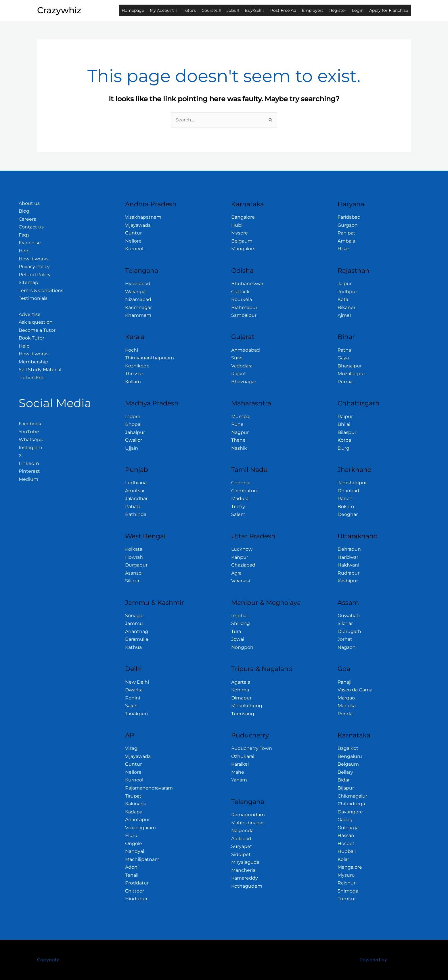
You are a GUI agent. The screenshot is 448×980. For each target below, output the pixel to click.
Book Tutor (31, 338)
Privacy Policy (34, 267)
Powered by (373, 960)
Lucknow (242, 549)
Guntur (133, 233)
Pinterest (29, 471)
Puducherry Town (252, 748)
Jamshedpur (352, 483)
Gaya (343, 358)
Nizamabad (138, 299)
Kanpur (240, 557)
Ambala (346, 241)
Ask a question (36, 322)
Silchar (345, 623)
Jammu (134, 623)
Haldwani (348, 565)
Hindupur (136, 899)
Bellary (345, 772)
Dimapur (241, 698)
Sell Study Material (40, 370)
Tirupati (134, 796)
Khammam (138, 315)
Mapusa (347, 706)
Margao (346, 698)
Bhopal (133, 424)
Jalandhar (136, 498)
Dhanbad (348, 491)
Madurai (240, 498)
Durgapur (136, 565)
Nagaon (347, 647)
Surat (237, 358)
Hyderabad (138, 284)
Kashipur (348, 581)
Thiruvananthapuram (150, 358)
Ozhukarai (243, 756)
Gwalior (134, 440)
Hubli (237, 225)
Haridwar (348, 557)
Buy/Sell (255, 10)
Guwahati (349, 616)
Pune (237, 424)
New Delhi (137, 682)
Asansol (134, 573)
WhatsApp (31, 440)
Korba (344, 440)
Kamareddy (245, 878)
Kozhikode (137, 366)
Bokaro (346, 507)
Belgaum (242, 241)
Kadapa (134, 812)
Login (358, 10)
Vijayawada (138, 225)
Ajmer (344, 315)
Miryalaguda (245, 862)
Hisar (343, 249)
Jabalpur (135, 432)
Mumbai (241, 416)
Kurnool (134, 249)
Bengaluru (350, 756)
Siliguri (133, 581)
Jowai (238, 639)
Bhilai (344, 424)
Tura (236, 631)
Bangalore (243, 217)
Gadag (345, 820)
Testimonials (33, 298)
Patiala (133, 507)
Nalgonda (242, 831)
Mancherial (244, 870)
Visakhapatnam (143, 217)
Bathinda (136, 514)
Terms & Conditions (41, 290)
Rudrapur (349, 573)
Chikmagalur (352, 796)
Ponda (345, 714)
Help (24, 251)
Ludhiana (136, 483)
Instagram (30, 448)
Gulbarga (348, 828)
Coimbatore (245, 491)
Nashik (239, 448)
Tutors (189, 10)
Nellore (133, 241)
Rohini (133, 698)
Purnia (345, 382)
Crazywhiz (59, 10)
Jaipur (345, 284)
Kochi (132, 350)
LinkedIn (29, 463)
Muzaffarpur (351, 374)
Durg (343, 448)
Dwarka (134, 690)
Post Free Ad (283, 10)
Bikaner (346, 307)
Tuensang (243, 714)
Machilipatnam (142, 859)
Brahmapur (244, 307)
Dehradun (349, 549)
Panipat (346, 233)
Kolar (343, 859)
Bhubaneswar (247, 284)
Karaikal (240, 764)
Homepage (133, 10)
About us (29, 203)
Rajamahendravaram (149, 788)
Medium (28, 479)
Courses (211, 10)
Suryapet (242, 846)
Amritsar (135, 491)
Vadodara (242, 366)
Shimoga (348, 891)
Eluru (131, 835)
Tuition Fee (32, 378)
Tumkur (347, 899)
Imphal (239, 616)
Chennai (241, 483)
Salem (238, 514)
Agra (236, 573)
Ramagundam (248, 815)
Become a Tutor (37, 330)
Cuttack (240, 292)
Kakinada (136, 804)
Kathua (133, 647)
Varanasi (241, 581)
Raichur (346, 883)
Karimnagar (138, 307)
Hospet (346, 843)
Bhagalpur (350, 366)
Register (338, 10)
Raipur (345, 416)
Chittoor (135, 891)
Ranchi (346, 498)
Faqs (24, 235)
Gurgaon (348, 225)
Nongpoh (242, 647)
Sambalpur (244, 315)
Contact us (31, 227)
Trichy (238, 507)
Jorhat (345, 639)
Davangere (350, 812)
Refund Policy (35, 275)
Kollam (133, 382)
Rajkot (239, 374)
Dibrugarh (349, 631)
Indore (133, 416)
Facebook (30, 424)
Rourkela (242, 299)
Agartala (241, 682)
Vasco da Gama (355, 690)
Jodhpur (347, 292)
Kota (343, 299)
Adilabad (241, 839)
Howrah (134, 557)
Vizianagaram (140, 828)
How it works (34, 259)
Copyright (49, 960)
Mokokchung (247, 706)
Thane (238, 440)
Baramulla (137, 639)
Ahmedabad (246, 350)
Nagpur (240, 432)
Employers (313, 10)
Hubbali (347, 851)
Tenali (132, 875)
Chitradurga (351, 804)
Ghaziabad (243, 565)
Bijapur (346, 788)
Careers (27, 219)
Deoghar (348, 514)
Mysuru (346, 875)
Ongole (134, 843)
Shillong (241, 623)
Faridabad (349, 217)
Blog (24, 211)
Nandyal (135, 851)
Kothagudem (247, 886)
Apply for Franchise (389, 10)
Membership (33, 362)
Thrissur (134, 374)
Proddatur (137, 883)
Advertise (30, 314)
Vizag (131, 748)
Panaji (344, 682)
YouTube (29, 432)
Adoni (132, 867)
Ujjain (132, 448)
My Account (163, 10)
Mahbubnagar (248, 823)
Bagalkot (348, 748)
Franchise (30, 243)
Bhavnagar (244, 382)
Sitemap (28, 282)
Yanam (239, 780)
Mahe (238, 772)
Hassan (346, 835)
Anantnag (137, 631)
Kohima (240, 690)
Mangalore (243, 249)
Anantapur (137, 820)
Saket (132, 706)
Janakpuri (136, 714)
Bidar (344, 780)
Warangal (136, 292)
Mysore (240, 233)
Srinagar (135, 616)
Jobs (233, 10)
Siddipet (241, 854)
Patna (344, 350)
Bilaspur (347, 432)
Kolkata (134, 549)
